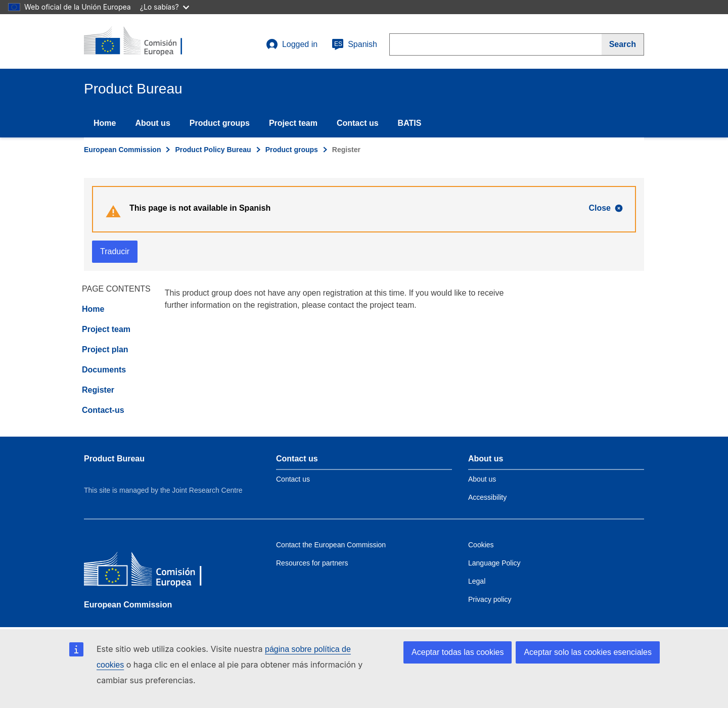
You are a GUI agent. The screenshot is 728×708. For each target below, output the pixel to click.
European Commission (122, 150)
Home (105, 123)
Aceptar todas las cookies (458, 652)
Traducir (115, 251)
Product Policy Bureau (213, 150)
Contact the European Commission (331, 545)
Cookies (481, 545)
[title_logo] (145, 41)
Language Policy (494, 563)
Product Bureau (114, 459)
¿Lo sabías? (165, 7)
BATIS (410, 123)
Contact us (358, 123)
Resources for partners (312, 563)
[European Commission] (157, 571)
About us (152, 123)
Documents (104, 370)
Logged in (292, 44)
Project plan (105, 349)
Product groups (220, 123)
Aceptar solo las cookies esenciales (588, 652)
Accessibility (487, 497)
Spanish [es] (354, 44)
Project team (293, 123)
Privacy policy (490, 599)
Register (98, 390)
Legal (477, 581)
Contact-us (103, 410)
